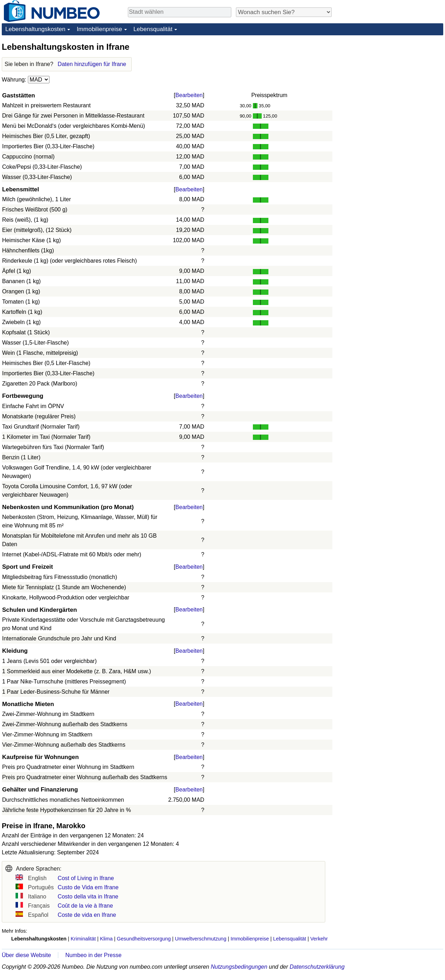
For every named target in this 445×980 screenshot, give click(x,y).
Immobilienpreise (99, 29)
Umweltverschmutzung (201, 939)
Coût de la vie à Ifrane (85, 906)
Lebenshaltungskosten (35, 29)
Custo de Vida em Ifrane (88, 887)
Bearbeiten (189, 95)
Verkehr (319, 939)
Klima (106, 939)
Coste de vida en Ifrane (87, 915)
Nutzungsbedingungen (239, 967)
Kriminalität (83, 939)
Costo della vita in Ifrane (88, 897)
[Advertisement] (372, 147)
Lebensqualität (153, 29)
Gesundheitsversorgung (144, 939)
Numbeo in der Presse (93, 955)
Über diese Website (26, 955)
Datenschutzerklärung (317, 967)
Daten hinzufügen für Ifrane (92, 64)
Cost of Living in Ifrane (86, 878)
